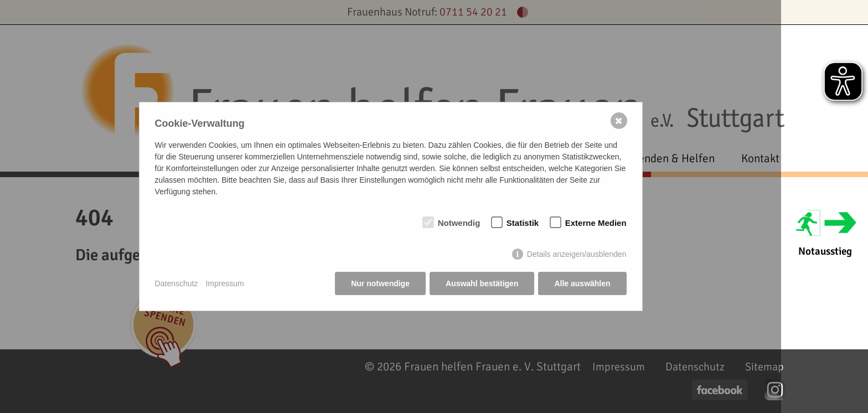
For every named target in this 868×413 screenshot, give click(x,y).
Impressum (224, 283)
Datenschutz (177, 283)
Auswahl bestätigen (482, 283)
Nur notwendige (380, 283)
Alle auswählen (582, 283)
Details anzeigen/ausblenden (577, 254)
